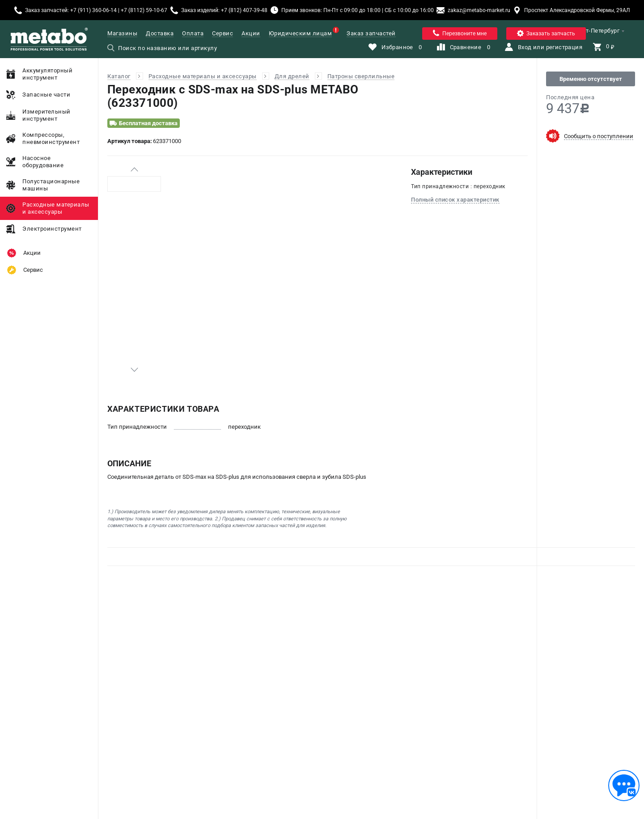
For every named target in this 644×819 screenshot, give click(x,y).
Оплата (193, 33)
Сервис (222, 33)
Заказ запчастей (371, 33)
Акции (251, 33)
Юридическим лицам (301, 33)
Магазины (122, 33)
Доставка (160, 33)
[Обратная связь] (624, 785)
